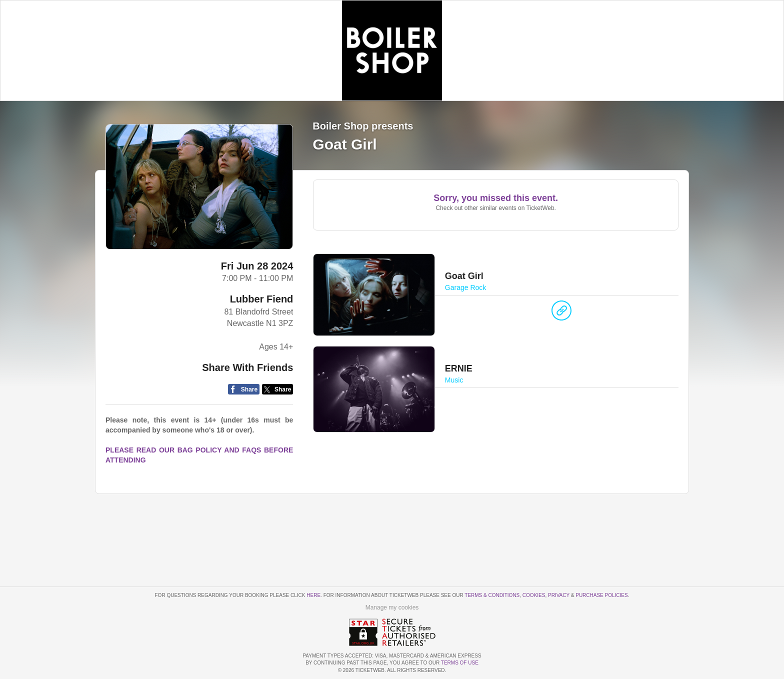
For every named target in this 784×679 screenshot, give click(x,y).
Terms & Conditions (492, 595)
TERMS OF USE (460, 663)
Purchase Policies (601, 595)
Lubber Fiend (262, 299)
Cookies (534, 595)
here (313, 595)
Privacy (559, 595)
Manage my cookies (392, 607)
